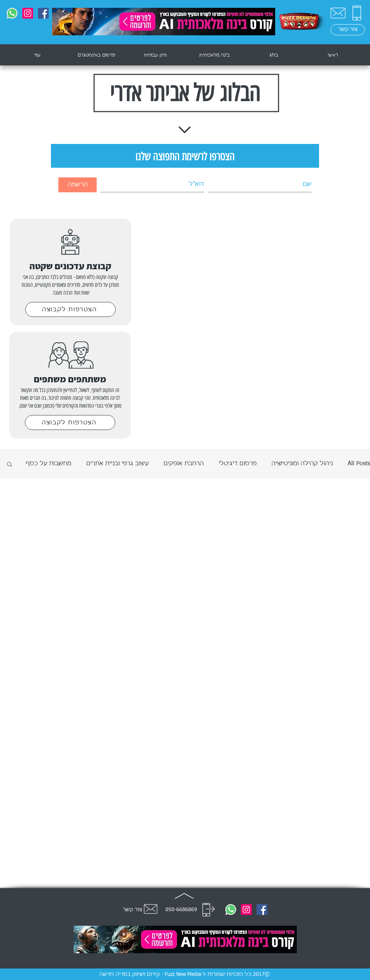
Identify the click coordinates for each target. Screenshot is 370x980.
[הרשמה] (78, 185)
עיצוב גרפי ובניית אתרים (118, 464)
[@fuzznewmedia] (28, 13)
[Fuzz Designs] (43, 13)
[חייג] (209, 910)
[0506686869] (12, 13)
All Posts (359, 464)
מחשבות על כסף (49, 464)
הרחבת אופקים (184, 464)
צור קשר (132, 910)
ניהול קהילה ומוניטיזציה (302, 464)
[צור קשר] (338, 13)
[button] (9, 465)
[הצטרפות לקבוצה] (70, 309)
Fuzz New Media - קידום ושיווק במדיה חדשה (150, 974)
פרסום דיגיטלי (238, 464)
